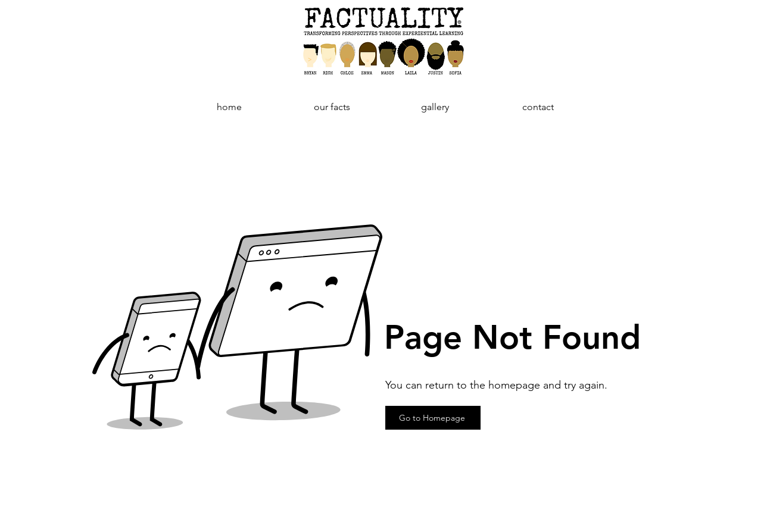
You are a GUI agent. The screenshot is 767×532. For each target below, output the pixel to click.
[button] (332, 107)
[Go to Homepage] (433, 418)
